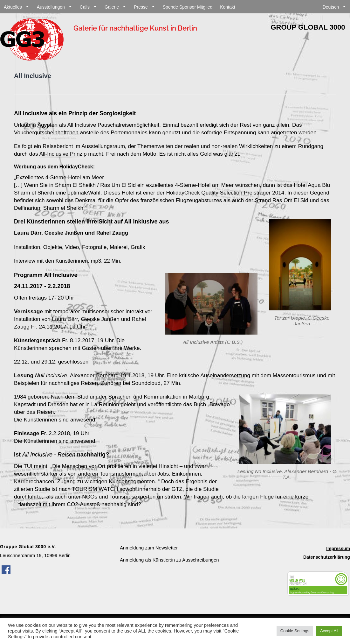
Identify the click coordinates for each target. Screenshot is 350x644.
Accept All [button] (329, 631)
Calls (85, 7)
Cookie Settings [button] (295, 631)
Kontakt (227, 7)
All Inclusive (33, 76)
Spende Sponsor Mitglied (188, 7)
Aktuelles (13, 7)
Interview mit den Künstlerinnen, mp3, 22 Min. (69, 260)
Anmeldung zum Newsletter (149, 547)
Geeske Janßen (65, 233)
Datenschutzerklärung (327, 556)
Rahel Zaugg (114, 233)
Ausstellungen (51, 7)
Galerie (112, 7)
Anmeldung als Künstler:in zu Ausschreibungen (169, 559)
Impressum (338, 548)
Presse (141, 7)
